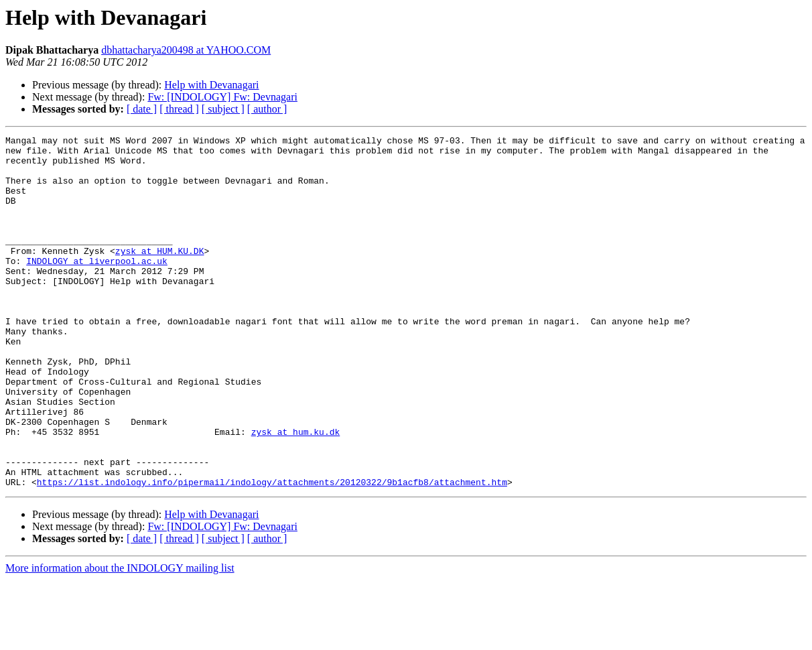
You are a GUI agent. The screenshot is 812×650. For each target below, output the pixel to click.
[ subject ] (223, 109)
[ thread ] (179, 109)
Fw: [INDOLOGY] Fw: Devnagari (222, 97)
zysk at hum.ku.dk (296, 492)
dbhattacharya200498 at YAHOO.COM (186, 50)
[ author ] (267, 109)
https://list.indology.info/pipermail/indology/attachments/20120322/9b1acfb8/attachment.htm (272, 552)
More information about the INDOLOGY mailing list (120, 638)
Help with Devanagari (211, 85)
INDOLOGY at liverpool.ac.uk (97, 287)
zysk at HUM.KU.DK (160, 275)
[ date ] (142, 109)
